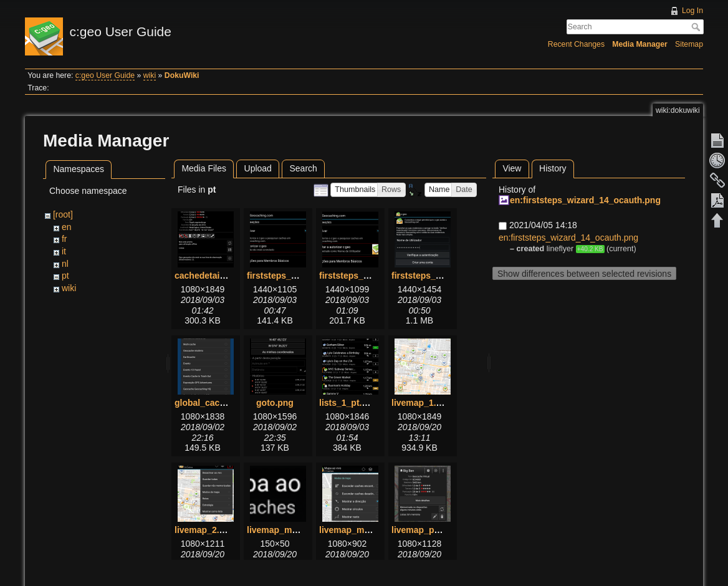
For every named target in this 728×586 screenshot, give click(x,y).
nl (65, 264)
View (512, 168)
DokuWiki (182, 75)
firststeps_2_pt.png (359, 276)
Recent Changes (576, 44)
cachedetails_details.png (226, 276)
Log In (692, 11)
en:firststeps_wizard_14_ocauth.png (585, 200)
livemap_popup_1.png (438, 530)
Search (697, 27)
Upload (258, 168)
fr (65, 239)
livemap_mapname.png (295, 530)
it (64, 251)
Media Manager (640, 44)
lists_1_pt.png (348, 403)
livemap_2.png (205, 530)
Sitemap (689, 44)
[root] (63, 214)
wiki (150, 75)
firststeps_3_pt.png (432, 276)
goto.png (275, 403)
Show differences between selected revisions (584, 274)
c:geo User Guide (105, 75)
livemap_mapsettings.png (373, 530)
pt (65, 276)
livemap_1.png (422, 403)
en (67, 227)
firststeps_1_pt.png (287, 276)
